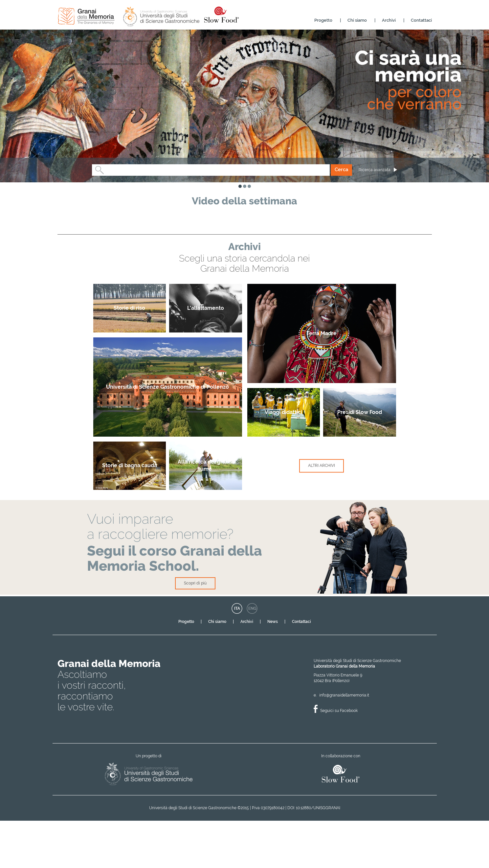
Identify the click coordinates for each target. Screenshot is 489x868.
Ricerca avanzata (375, 170)
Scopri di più (195, 631)
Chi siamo (357, 20)
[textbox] (106, 170)
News (273, 669)
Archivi (389, 20)
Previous (66, 235)
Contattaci (421, 20)
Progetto (323, 20)
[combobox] (211, 170)
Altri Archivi (322, 514)
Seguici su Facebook (339, 758)
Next (424, 235)
